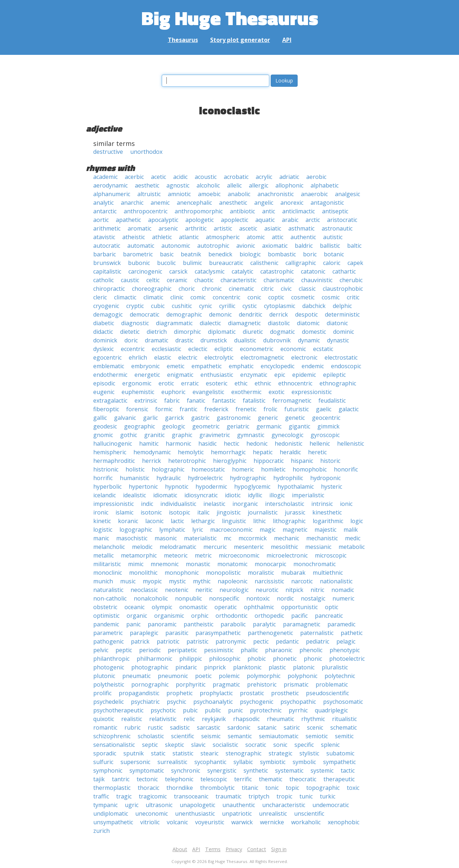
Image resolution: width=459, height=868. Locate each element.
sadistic (180, 727)
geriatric (238, 426)
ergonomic (137, 383)
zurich (101, 831)
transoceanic (191, 796)
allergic (259, 185)
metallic (103, 555)
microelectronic (287, 555)
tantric (121, 779)
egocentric (107, 357)
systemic (322, 770)
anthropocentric (146, 211)
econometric (257, 349)
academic (105, 177)
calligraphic (301, 263)
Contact (257, 849)
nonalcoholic (151, 598)
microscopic (331, 555)
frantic (188, 409)
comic (198, 297)
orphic (200, 616)
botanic (334, 254)
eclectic (198, 349)
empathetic (207, 366)
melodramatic (178, 547)
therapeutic (339, 779)
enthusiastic (217, 375)
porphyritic (191, 684)
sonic (280, 745)
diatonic (337, 323)
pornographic (150, 684)
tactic (348, 770)
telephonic (179, 779)
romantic (105, 727)
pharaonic (279, 650)
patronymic (231, 641)
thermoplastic (112, 788)
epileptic (334, 375)
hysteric (332, 487)
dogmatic (282, 332)
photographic (150, 667)
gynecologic (287, 435)
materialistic (200, 538)
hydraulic (169, 478)
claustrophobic (343, 289)
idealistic (134, 495)
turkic (328, 796)
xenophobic (344, 822)
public (213, 710)
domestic (314, 332)
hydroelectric (205, 478)
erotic (166, 383)
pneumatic (136, 676)
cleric (100, 297)
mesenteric (249, 547)
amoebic (209, 194)
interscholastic (285, 504)
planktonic (247, 667)
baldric (304, 246)
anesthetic (233, 203)
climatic (153, 297)
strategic (280, 753)
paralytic (264, 624)
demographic (184, 314)
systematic (289, 770)
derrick (279, 314)
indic (147, 504)
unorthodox (146, 152)
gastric (200, 418)
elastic (163, 357)
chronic (212, 289)
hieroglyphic (230, 461)
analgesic (347, 194)
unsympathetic (113, 822)
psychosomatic (343, 702)
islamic (124, 512)
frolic (270, 409)
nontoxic (258, 598)
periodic (150, 650)
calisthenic (264, 263)
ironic (101, 512)
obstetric (105, 607)
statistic (183, 753)
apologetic (200, 220)
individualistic (178, 504)
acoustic (206, 177)
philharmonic (154, 659)
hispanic (302, 461)
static (158, 753)
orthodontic (231, 616)
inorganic (245, 504)
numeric (343, 598)
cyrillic (227, 306)
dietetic (130, 332)
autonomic (176, 246)
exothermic (246, 392)
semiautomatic (279, 736)
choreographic (152, 289)
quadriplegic (331, 710)
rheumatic (280, 719)
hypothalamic (296, 487)
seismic (211, 736)
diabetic (104, 323)
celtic (153, 280)
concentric (226, 297)
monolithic (143, 573)
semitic (344, 736)
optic (332, 607)
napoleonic (233, 581)
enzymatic (254, 375)
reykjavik (214, 719)
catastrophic (277, 271)
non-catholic (110, 598)
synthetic (256, 770)
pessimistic (219, 650)
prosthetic (285, 693)
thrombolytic (217, 788)
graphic (182, 435)
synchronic (186, 770)
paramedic (341, 624)
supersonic (135, 762)
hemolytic (191, 452)
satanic (267, 727)
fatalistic (254, 400)
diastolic (279, 323)
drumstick (214, 340)
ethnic (263, 383)
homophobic (310, 469)
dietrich (157, 332)
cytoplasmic (280, 306)
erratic (190, 383)
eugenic (104, 392)
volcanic (177, 822)
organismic (169, 616)
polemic (229, 676)
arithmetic (107, 228)
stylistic (309, 753)
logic (357, 521)
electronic (304, 357)
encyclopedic (278, 366)
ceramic (177, 280)
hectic (231, 444)
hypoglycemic (252, 487)
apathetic (128, 220)
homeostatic (208, 469)
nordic (285, 598)
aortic (101, 220)
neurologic (234, 590)
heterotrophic (187, 461)
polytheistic (109, 684)
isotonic (151, 512)
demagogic (108, 314)
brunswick (107, 263)
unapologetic (197, 805)
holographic (168, 469)
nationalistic (336, 581)
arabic (290, 220)
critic (353, 297)
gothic (129, 435)
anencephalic (194, 203)
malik (351, 530)
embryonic (145, 366)
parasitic (177, 633)
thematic (271, 779)
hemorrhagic (228, 452)
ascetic (248, 228)
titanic (250, 788)
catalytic (242, 271)
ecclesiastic (166, 349)
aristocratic (342, 220)
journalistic (263, 512)
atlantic (189, 237)
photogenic (109, 667)
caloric (332, 263)
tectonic (147, 779)
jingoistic (229, 512)
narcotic (302, 581)
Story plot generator (240, 40)
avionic (246, 246)
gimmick (328, 426)
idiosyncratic (201, 495)
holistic (135, 469)
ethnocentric (295, 383)
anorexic (292, 203)
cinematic (241, 289)
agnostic (178, 185)
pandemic (106, 624)
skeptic (174, 745)
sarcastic (209, 727)
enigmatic (180, 375)
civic (286, 289)
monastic (198, 564)
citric (267, 289)
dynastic (338, 340)
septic (150, 745)
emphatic (241, 366)
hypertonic (143, 487)
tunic (306, 796)
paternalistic (317, 633)
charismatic (279, 280)
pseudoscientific (327, 693)
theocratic (303, 779)
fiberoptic (106, 409)
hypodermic (211, 487)
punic (235, 710)
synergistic (222, 770)
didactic (103, 332)
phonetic (285, 659)
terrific (243, 779)
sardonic (239, 727)
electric (188, 357)
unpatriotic (237, 814)
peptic (124, 650)
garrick (174, 418)
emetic (176, 366)
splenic (330, 745)
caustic (130, 280)
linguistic (234, 521)
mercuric (215, 547)
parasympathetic (218, 633)
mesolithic (284, 547)
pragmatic (226, 684)
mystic (177, 581)
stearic (209, 753)
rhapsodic (246, 719)
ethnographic (338, 383)
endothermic (110, 375)
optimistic (106, 616)
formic (164, 409)
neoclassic (144, 590)
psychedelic (108, 702)
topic (292, 788)
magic (268, 530)
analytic (103, 203)
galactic (349, 409)
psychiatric (145, 702)
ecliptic (224, 349)
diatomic (308, 323)
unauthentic (239, 805)
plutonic (104, 676)
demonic (220, 314)
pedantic (287, 641)
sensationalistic (114, 745)
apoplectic (235, 220)
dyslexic (103, 349)
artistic (223, 228)
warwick (242, 822)
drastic (184, 340)
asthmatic (301, 228)
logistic (103, 530)
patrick (140, 641)
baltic (354, 246)
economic (293, 349)
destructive (108, 152)
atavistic (104, 237)
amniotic (179, 194)
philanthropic (111, 659)
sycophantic (210, 762)
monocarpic (270, 564)
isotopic (179, 512)
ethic (241, 383)
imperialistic (308, 495)
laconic (154, 521)
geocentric (326, 418)
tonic (272, 788)
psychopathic (298, 702)
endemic (313, 366)
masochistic (132, 538)
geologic (174, 426)
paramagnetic (302, 624)
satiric (292, 727)
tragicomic (153, 796)
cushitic (182, 306)
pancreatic (329, 616)
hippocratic (269, 461)
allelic (234, 185)
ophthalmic (259, 607)
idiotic (233, 495)
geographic (139, 426)
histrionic (106, 469)
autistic (333, 237)
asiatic (273, 228)
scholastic (151, 736)
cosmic (331, 297)
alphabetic (325, 185)
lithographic (289, 521)
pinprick (215, 667)
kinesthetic (327, 512)
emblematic (109, 366)
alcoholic (208, 185)
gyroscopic (325, 435)
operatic (226, 607)
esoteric (217, 383)
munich (103, 581)
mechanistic (322, 538)
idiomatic (165, 495)
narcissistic (269, 581)
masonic (166, 538)
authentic (303, 237)
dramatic (157, 340)
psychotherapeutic (118, 710)
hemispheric (110, 452)
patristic (197, 641)
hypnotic (177, 487)
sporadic (105, 753)
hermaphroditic (114, 461)
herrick (152, 461)
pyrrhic (298, 710)
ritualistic (344, 719)
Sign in (279, 849)
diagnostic (135, 323)
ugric (132, 805)
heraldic (290, 452)
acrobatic (236, 177)
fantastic (224, 400)
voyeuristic (210, 822)
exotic (276, 392)
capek (355, 263)
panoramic (162, 624)
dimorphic (187, 332)
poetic (203, 676)
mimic (136, 564)
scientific (183, 736)
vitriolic (150, 822)
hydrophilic (288, 478)
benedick (220, 254)
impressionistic (113, 504)
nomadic (343, 590)
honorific (346, 469)
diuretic (253, 332)
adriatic (289, 177)
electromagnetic (262, 357)
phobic (257, 659)
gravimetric (215, 435)
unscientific (309, 814)
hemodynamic (152, 452)
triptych (259, 796)
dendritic (250, 314)
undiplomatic (111, 814)
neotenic (177, 590)
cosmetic (303, 297)
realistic (132, 719)
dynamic (309, 340)
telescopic (214, 779)
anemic (160, 203)
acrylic (264, 177)
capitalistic (107, 271)
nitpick (294, 590)
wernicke (272, 822)
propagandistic (139, 693)
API (287, 40)
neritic (204, 590)
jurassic (295, 512)
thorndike (180, 788)
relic (189, 719)
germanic (269, 426)
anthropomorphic (199, 211)
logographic (136, 530)
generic (268, 418)
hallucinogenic (113, 444)
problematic (332, 684)
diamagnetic (244, 323)
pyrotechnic (266, 710)
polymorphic (264, 676)
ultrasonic (159, 805)
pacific (299, 616)
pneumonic (173, 676)
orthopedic (269, 616)
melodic (142, 547)
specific (304, 745)
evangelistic (208, 392)
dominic (344, 332)
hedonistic (288, 444)
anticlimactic (299, 211)
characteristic (238, 280)
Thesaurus (183, 40)
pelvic (101, 650)
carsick (178, 271)
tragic (124, 796)
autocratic (107, 246)
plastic (277, 667)
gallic (100, 418)
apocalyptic (163, 220)
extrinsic (146, 400)
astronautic (337, 228)
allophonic (289, 185)
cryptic (135, 306)
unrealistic (273, 814)
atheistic (134, 237)
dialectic (210, 323)
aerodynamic (110, 185)
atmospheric (223, 237)
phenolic (311, 650)
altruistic (149, 194)
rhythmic (313, 719)
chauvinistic (317, 280)
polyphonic (302, 676)
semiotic (317, 736)
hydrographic (248, 478)
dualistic (245, 340)
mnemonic (165, 564)
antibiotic (242, 211)
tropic (284, 796)
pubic (190, 710)
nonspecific (224, 598)
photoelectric (347, 659)
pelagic (346, 641)
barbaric (105, 254)
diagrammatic (174, 323)
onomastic (193, 607)
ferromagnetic (292, 400)
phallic (249, 650)
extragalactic (110, 400)
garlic (150, 418)
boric (310, 254)
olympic (162, 607)
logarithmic (328, 521)
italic (203, 512)
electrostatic (341, 357)
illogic (277, 495)
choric (187, 289)
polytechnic (340, 676)
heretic (317, 452)
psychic (176, 702)
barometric (138, 254)
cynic (205, 306)
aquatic (265, 220)
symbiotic (273, 762)
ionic (346, 504)
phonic (313, 659)
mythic (202, 581)
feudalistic (332, 400)
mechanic (287, 538)
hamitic (149, 444)
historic (330, 461)
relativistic (163, 719)
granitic (154, 435)
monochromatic (314, 564)
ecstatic (323, 349)
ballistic (330, 246)
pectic (261, 641)
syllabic (243, 762)
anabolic (239, 194)
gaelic (324, 409)
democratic (145, 314)
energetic (147, 375)
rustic (155, 727)
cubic (158, 306)
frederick (216, 409)
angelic (264, 203)
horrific (103, 478)
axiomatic (275, 246)
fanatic (196, 400)
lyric (198, 530)
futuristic (297, 409)
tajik (99, 779)
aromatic (139, 228)
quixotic (104, 719)
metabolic (352, 547)
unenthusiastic (195, 814)
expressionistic (312, 392)
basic (167, 254)
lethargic (203, 521)
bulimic (192, 263)
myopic (152, 581)
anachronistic (276, 194)
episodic (104, 383)
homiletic (273, 469)
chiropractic (109, 289)
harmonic (178, 444)
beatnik (191, 254)
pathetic (352, 633)
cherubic (351, 280)
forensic (137, 409)
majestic (325, 530)
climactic (125, 297)
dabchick (314, 306)
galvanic (125, 418)
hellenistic (351, 444)
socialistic (225, 745)
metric (203, 555)
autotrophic (213, 246)
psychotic (163, 710)
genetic (295, 418)
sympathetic (339, 762)
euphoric (173, 392)
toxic (353, 788)
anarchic (132, 203)
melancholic (109, 547)
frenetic (246, 409)
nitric (317, 590)
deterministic (342, 314)
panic (133, 624)
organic (137, 616)
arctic (313, 220)
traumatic (228, 796)
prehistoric (262, 684)
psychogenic (257, 702)
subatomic (340, 753)
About (180, 849)
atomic (256, 237)
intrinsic (322, 504)
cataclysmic (210, 271)
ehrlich (138, 357)
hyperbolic (107, 487)
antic (269, 211)
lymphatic (172, 530)
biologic (250, 254)
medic (353, 538)
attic (278, 237)
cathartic (344, 271)
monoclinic (108, 573)
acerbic (134, 177)
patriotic (168, 641)
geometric (206, 426)
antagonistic (327, 203)
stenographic (243, 753)
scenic (315, 727)
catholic (103, 280)
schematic (344, 727)
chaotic (204, 280)
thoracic (148, 788)
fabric (172, 400)
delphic (342, 306)
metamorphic (139, 555)
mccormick (253, 538)
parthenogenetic (270, 633)
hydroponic (325, 478)
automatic (141, 246)
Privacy (234, 849)
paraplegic (144, 633)
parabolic (233, 624)
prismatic (296, 684)
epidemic (304, 375)
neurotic (267, 590)
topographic (323, 788)
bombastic (282, 254)
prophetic (179, 693)
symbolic (304, 762)
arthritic (196, 228)
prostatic (252, 693)
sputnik (134, 753)
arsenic (168, 228)
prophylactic (216, 693)
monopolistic (223, 573)
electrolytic (219, 357)
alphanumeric (112, 194)
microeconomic (239, 555)
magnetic (295, 530)
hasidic (207, 444)
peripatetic (182, 650)
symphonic (108, 770)
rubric (133, 727)
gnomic (103, 435)
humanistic (134, 478)
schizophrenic (112, 736)
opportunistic (299, 607)
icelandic (105, 495)
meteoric (176, 555)
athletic (162, 237)
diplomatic (222, 332)
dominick (105, 340)
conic (254, 297)
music (128, 581)
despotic (306, 314)
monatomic (232, 564)
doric (131, 340)
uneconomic (152, 814)
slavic (198, 745)
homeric (243, 469)
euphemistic (138, 392)
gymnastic (251, 435)
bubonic (139, 263)
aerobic (316, 177)
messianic (318, 547)
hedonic (257, 444)
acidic (180, 177)
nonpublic (188, 598)
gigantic (299, 426)
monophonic (182, 573)
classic (307, 289)
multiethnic (328, 573)
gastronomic (234, 418)
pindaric (186, 667)
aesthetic (147, 185)
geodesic (105, 426)
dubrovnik (277, 340)
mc (228, 538)
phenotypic (345, 650)
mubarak (293, 573)
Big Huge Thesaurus (230, 18)
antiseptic (335, 211)
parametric (108, 633)
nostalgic (313, 598)
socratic (256, 745)
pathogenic (108, 641)
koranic (128, 521)
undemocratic (331, 805)
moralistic (261, 573)
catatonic (313, 271)
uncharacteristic (284, 805)
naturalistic (108, 590)
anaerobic (314, 194)
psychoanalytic (213, 702)
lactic (177, 521)
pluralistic (335, 667)
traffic (101, 796)
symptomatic (147, 770)
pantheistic (198, 624)
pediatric (318, 641)
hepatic (263, 452)
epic (280, 375)
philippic (191, 659)
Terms (213, 849)
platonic (304, 667)
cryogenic (106, 306)
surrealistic (172, 762)
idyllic (255, 495)
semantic (240, 736)
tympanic (105, 805)
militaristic (107, 564)
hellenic (320, 444)
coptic (276, 297)
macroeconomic (231, 530)
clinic (177, 297)
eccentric (133, 349)
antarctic (105, 211)
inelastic (214, 504)
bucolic (166, 263)
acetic (158, 177)
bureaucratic (226, 263)
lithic (259, 521)
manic (101, 538)
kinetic (102, 521)
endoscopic (346, 366)
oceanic (134, 607)
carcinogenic (145, 271)
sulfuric (103, 762)
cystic (250, 306)
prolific (102, 693)
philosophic (225, 659)
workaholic (306, 822)
